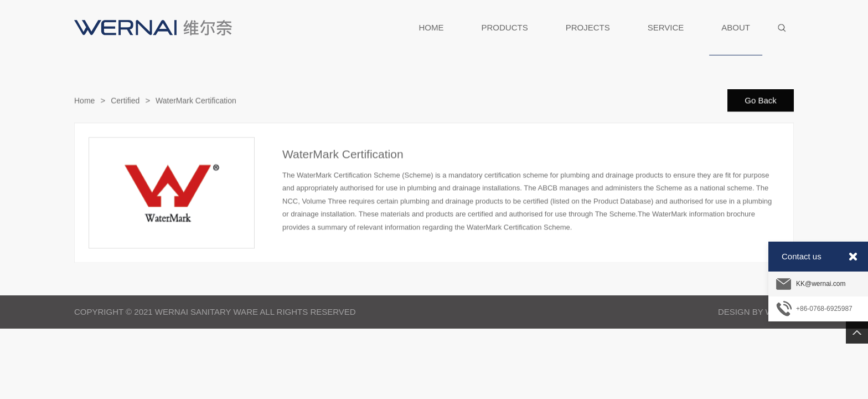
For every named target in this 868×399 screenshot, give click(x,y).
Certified (125, 101)
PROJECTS (588, 27)
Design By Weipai (756, 312)
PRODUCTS (505, 27)
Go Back (761, 101)
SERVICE (666, 27)
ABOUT (736, 39)
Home (84, 101)
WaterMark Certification (196, 101)
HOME (432, 27)
